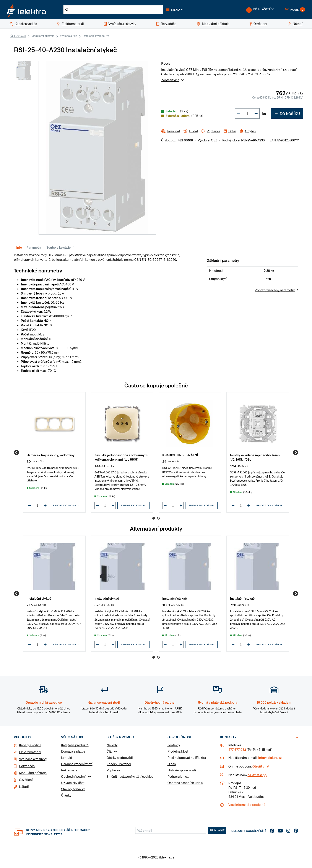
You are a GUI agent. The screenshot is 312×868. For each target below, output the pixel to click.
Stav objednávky (73, 789)
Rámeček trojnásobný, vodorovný (51, 455)
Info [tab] (19, 247)
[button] (175, 10)
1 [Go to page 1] (154, 518)
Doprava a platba (73, 751)
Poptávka (113, 770)
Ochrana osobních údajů (185, 783)
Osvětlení (26, 780)
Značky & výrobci (119, 764)
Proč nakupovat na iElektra (187, 758)
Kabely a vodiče (30, 745)
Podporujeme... (178, 776)
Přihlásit (217, 830)
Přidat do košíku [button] (66, 505)
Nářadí (24, 787)
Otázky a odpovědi (120, 758)
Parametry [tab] (34, 247)
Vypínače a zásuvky (33, 759)
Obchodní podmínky (76, 776)
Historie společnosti (182, 770)
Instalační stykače (94, 36)
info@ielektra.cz (270, 758)
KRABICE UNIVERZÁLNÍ (180, 455)
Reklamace (69, 770)
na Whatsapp (257, 775)
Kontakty (174, 745)
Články (66, 795)
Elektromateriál (30, 752)
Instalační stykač (39, 598)
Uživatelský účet (73, 783)
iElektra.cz (20, 36)
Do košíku (287, 113)
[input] (37, 505)
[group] (54, 452)
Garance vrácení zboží (77, 764)
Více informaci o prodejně (247, 805)
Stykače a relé (68, 36)
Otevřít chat (261, 766)
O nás (172, 764)
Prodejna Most (178, 751)
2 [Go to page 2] (158, 518)
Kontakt (67, 758)
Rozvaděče (27, 766)
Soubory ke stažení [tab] (60, 247)
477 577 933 (237, 750)
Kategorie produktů (75, 745)
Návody (112, 745)
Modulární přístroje (43, 36)
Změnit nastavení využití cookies (130, 776)
